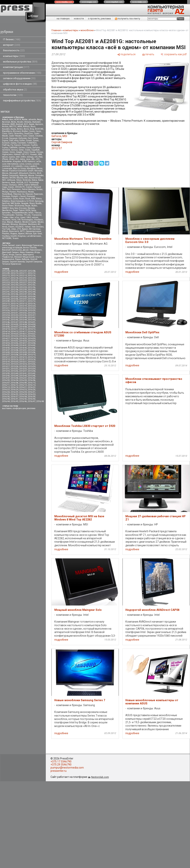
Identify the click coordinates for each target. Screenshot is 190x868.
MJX (39, 173)
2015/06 (32, 352)
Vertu (14, 220)
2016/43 (32, 399)
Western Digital (29, 222)
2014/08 (23, 327)
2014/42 (32, 345)
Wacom (10, 222)
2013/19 (23, 306)
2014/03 (14, 324)
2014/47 (6, 350)
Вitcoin (5, 231)
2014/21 (23, 334)
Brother (25, 131)
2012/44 (32, 292)
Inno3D (14, 236)
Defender (23, 138)
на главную (63, 19)
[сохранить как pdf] (174, 54)
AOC (26, 124)
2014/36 (14, 343)
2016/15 (6, 387)
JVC (38, 159)
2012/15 (23, 276)
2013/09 (6, 301)
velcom (35, 217)
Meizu (39, 168)
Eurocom (6, 143)
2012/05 (6, 271)
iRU (17, 159)
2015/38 (32, 371)
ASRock (26, 127)
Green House (29, 152)
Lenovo (28, 164)
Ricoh (28, 199)
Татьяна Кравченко (12, 264)
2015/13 (23, 357)
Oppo (4, 187)
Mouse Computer (36, 175)
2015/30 (32, 366)
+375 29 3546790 (61, 765)
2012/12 (32, 273)
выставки (7, 408)
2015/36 (14, 371)
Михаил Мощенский (24, 257)
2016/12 (14, 385)
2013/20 (32, 306)
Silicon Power (8, 206)
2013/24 (23, 308)
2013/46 (6, 322)
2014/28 (14, 339)
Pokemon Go (19, 194)
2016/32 (6, 394)
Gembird (6, 150)
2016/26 (32, 390)
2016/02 (32, 378)
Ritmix (39, 199)
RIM (33, 199)
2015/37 (23, 371)
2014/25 (23, 336)
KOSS (24, 161)
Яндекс (14, 234)
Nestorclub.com (100, 777)
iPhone (5, 159)
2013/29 (32, 310)
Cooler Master (15, 136)
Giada (28, 150)
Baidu (13, 129)
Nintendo (27, 180)
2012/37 (6, 290)
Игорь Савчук (15, 255)
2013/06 (14, 299)
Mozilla (20, 178)
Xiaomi (11, 227)
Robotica (6, 201)
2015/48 (14, 378)
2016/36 (6, 397)
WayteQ (18, 222)
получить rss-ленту (127, 19)
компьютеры (14, 56)
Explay (13, 143)
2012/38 (14, 290)
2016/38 (23, 397)
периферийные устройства (22, 101)
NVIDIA (20, 183)
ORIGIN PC (20, 187)
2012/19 (23, 278)
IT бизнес (12, 39)
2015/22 (32, 362)
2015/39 (6, 373)
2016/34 (23, 394)
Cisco (5, 134)
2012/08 (32, 271)
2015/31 (6, 369)
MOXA (13, 178)
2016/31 (32, 392)
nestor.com (64, 2)
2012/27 (23, 283)
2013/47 (14, 322)
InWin (23, 157)
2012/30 (14, 285)
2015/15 (6, 359)
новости (79, 19)
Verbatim (6, 220)
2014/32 (14, 341)
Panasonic (16, 189)
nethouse (11, 180)
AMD (13, 124)
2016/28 (6, 392)
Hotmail (17, 154)
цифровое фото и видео (20, 84)
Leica (22, 164)
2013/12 (32, 301)
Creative (39, 136)
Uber (11, 217)
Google (19, 152)
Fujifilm (34, 145)
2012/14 (14, 276)
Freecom (26, 145)
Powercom (38, 194)
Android (19, 124)
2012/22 (14, 280)
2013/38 (6, 317)
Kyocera (31, 161)
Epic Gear (37, 234)
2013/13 (6, 304)
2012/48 (32, 294)
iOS (36, 157)
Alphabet (36, 122)
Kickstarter (7, 161)
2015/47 (6, 378)
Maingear (31, 168)
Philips (5, 192)
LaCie (38, 161)
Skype (28, 206)
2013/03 (23, 297)
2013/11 (23, 301)
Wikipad (6, 224)
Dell (30, 138)
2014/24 (14, 336)
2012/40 (32, 290)
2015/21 (23, 362)
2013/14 (14, 304)
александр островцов (12, 248)
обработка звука (15, 89)
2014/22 (32, 334)
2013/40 (23, 317)
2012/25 (6, 283)
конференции (19, 408)
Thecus (38, 213)
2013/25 (32, 308)
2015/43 (6, 376)
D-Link (5, 138)
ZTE (19, 229)
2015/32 (14, 369)
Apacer (21, 234)
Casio (38, 131)
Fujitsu (5, 148)
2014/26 (32, 336)
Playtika (6, 234)
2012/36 (32, 287)
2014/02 (6, 324)
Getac (21, 150)
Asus (33, 127)
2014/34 (32, 341)
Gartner (22, 148)
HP (23, 154)
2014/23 (6, 336)
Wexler (40, 222)
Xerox (5, 227)
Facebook (22, 143)
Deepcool (13, 138)
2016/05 (23, 380)
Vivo (4, 222)
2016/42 (23, 399)
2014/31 (6, 341)
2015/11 (6, 357)
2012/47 (23, 294)
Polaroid (29, 194)
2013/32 (23, 313)
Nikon (19, 180)
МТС (22, 231)
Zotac (14, 229)
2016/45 (14, 401)
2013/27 (14, 310)
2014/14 (6, 332)
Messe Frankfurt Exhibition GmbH (18, 171)
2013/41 (32, 317)
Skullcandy (19, 206)
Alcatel (20, 122)
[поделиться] (126, 54)
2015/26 (32, 364)
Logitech (33, 166)
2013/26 (6, 310)
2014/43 (6, 348)
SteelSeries (7, 210)
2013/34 (6, 315)
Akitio (14, 122)
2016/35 (32, 394)
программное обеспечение (22, 73)
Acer (11, 119)
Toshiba (19, 215)
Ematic (29, 141)
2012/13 (6, 276)
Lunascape (7, 168)
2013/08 (32, 299)
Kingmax (22, 236)
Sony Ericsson (21, 208)
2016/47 (32, 401)
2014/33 (23, 341)
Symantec (6, 213)
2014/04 (23, 324)
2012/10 (14, 273)
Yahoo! (28, 227)
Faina (5, 245)
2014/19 (6, 334)
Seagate (25, 203)
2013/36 (23, 315)
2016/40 (6, 399)
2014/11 (14, 329)
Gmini (12, 152)
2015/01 (23, 350)
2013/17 (6, 306)
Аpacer (25, 229)
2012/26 (14, 283)
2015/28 (14, 366)
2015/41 (23, 373)
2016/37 (14, 397)
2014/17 (23, 332)
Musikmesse (35, 178)
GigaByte (36, 150)
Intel (18, 157)
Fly (12, 145)
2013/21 (6, 308)
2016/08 (14, 383)
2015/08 (14, 355)
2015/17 (23, 359)
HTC (27, 154)
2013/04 (32, 297)
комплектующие (16, 67)
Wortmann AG (34, 224)
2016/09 (23, 383)
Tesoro (15, 238)
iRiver (12, 159)
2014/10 (6, 329)
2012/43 (23, 292)
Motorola (23, 175)
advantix (32, 119)
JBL (33, 159)
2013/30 (6, 313)
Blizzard (17, 131)
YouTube (6, 229)
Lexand (36, 164)
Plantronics (22, 192)
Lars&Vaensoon (34, 236)
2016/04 (14, 380)
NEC (4, 180)
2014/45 (23, 348)
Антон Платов (30, 248)
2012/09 (6, 273)
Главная (56, 30)
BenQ (26, 129)
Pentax (39, 189)
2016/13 (23, 385)
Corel (25, 136)
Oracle (11, 187)
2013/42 (6, 320)
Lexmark (6, 166)
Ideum (5, 157)
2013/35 (14, 315)
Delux (35, 138)
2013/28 (23, 310)
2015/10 (32, 355)
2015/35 (6, 371)
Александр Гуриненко (32, 245)
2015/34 (32, 369)
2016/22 (32, 387)
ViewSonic (39, 220)
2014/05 (32, 324)
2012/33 (6, 287)
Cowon (31, 136)
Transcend (36, 215)
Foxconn (17, 145)
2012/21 (6, 280)
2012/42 (14, 292)
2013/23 (14, 308)
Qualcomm (7, 199)
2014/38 (32, 343)
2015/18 (32, 359)
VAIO (29, 217)
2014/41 (23, 345)
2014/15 (14, 332)
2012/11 (23, 273)
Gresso (40, 152)
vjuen (18, 245)
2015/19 (6, 362)
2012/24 (32, 280)
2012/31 (23, 285)
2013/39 (14, 317)
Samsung (39, 201)
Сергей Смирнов (34, 262)
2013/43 (14, 320)
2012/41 (6, 292)
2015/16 (14, 359)
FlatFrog (6, 145)
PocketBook (7, 194)
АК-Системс (35, 229)
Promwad (31, 196)
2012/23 (23, 280)
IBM (40, 154)
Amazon (6, 124)
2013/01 (6, 297)
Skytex (34, 206)
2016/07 (6, 383)
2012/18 (14, 278)
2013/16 (32, 304)
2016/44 (6, 401)
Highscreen (7, 154)
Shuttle (39, 203)
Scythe (17, 203)
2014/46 (32, 348)
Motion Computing (10, 175)
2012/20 (32, 278)
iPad (40, 157)
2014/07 (14, 327)
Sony (12, 208)
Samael (11, 245)
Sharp (32, 203)
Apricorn (39, 124)
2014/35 (6, 343)
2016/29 (14, 392)
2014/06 (6, 327)
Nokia (34, 180)
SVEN (28, 210)
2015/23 (6, 364)
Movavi (5, 178)
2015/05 (23, 352)
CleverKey (18, 134)
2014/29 (23, 339)
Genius (14, 150)
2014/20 (14, 334)
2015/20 (14, 362)
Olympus (13, 185)
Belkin (20, 129)
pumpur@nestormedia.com (67, 768)
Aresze (29, 234)
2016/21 (23, 387)
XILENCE (19, 227)
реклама (31, 408)
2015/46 (32, 376)
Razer (22, 199)
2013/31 (14, 313)
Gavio (29, 148)
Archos (5, 127)
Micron (5, 173)
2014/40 (14, 345)
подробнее (61, 272)
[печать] (148, 54)
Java (28, 159)
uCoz (17, 217)
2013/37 (32, 315)
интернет (12, 45)
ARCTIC (13, 127)
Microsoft (14, 173)
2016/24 (14, 390)
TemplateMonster (20, 213)
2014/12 (23, 329)
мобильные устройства (20, 62)
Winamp (14, 224)
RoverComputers (18, 201)
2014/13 (32, 329)
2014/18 (32, 332)
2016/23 (6, 390)
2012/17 (6, 278)
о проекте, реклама (99, 19)
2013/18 (14, 306)
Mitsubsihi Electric (27, 173)
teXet (31, 213)
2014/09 (32, 327)
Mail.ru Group (19, 168)
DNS (11, 141)
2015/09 (23, 355)
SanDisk (6, 203)
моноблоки (87, 30)
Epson (36, 141)
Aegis (40, 119)
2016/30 (23, 392)
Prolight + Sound (18, 196)
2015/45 (23, 376)
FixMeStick (32, 143)
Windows (23, 224)
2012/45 (6, 294)
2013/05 (6, 299)
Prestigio (6, 196)
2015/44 (14, 376)
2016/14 (32, 385)
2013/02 (14, 297)
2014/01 (32, 322)
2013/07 (23, 299)
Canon (32, 131)
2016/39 (32, 397)
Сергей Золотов (17, 262)
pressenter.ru (59, 771)
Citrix (10, 134)
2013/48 (23, 322)
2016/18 (14, 387)
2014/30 (32, 339)
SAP (12, 203)
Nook (13, 183)
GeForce (36, 148)
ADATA (18, 119)
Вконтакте (14, 231)
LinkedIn (19, 166)
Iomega (30, 157)
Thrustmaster (8, 215)
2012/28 (32, 283)
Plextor (31, 192)
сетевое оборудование (19, 78)
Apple (32, 124)
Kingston (17, 161)
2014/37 (23, 343)
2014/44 (14, 348)
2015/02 (32, 350)
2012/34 (14, 287)
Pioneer (13, 192)
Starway (31, 208)
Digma (5, 141)
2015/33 (23, 369)
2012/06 (14, 271)
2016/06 (32, 380)
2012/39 (23, 290)
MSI (26, 178)
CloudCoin (28, 134)
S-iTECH (30, 201)
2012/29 (6, 285)
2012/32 (32, 285)
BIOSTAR (39, 129)
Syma (34, 210)
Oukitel (29, 187)
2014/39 (6, 345)
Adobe (25, 119)
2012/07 (23, 271)
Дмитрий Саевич (10, 252)
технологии (13, 95)
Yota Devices (38, 227)
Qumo (15, 199)
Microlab (38, 171)
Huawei (34, 154)
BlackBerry (7, 131)
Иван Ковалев (27, 252)
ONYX (21, 185)
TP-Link (27, 215)
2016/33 (14, 394)
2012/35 (23, 287)
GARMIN (13, 148)
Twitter (5, 217)
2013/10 (14, 301)
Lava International (10, 164)
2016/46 (23, 401)
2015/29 (23, 366)
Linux (26, 166)
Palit (9, 189)
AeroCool (6, 122)
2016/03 (6, 380)
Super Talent (19, 210)
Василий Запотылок (12, 250)
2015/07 (6, 355)
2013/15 (23, 304)
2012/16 (32, 276)
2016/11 (6, 385)
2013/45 (32, 320)
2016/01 (23, 378)
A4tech (5, 119)
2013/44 (23, 320)
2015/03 (6, 352)
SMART (5, 208)
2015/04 (14, 352)
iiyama (12, 157)
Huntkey (6, 236)
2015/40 (14, 373)
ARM (20, 127)
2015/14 (32, 357)
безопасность (14, 50)
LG (12, 166)
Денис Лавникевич (32, 250)
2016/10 (32, 383)
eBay (16, 141)
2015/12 (14, 357)
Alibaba (28, 122)
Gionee (5, 152)
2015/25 (23, 364)
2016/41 (14, 399)
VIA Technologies (25, 220)
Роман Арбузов (22, 259)
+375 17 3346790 (61, 762)
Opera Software (31, 185)
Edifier (22, 141)
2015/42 (32, 373)
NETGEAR (7, 238)
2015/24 (14, 364)
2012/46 (14, 294)
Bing (32, 129)
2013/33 (32, 313)
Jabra (22, 159)
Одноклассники (33, 231)
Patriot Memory (29, 189)
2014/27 (6, 339)
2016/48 (40, 401)
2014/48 (14, 350)
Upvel (23, 217)
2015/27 (6, 366)
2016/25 (23, 390)
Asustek (6, 129)
